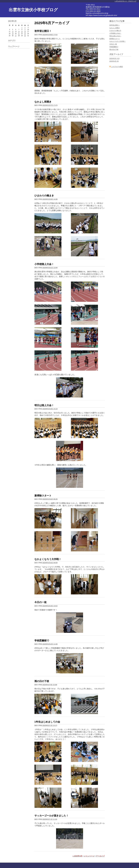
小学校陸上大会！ (44, 264)
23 (25, 34)
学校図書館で (42, 641)
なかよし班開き (43, 102)
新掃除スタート (43, 496)
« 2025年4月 (77, 856)
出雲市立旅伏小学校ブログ (33, 10)
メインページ (89, 856)
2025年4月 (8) (114, 61)
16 (25, 32)
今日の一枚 (41, 602)
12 (13, 32)
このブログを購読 (117, 67)
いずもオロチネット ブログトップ (125, 1)
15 (22, 32)
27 (16, 36)
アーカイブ (100, 856)
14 (19, 32)
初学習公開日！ (43, 31)
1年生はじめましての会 (47, 722)
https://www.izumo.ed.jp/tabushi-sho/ (103, 15)
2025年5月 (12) (114, 58)
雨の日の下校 (42, 681)
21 (19, 34)
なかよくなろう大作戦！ (48, 559)
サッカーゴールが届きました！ (51, 816)
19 (13, 34)
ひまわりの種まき (44, 196)
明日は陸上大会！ (44, 405)
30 (25, 36)
